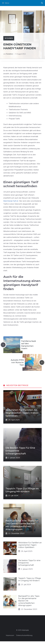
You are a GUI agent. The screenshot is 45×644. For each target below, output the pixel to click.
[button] (42, 3)
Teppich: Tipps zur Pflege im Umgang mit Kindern (30, 579)
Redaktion (10, 54)
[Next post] (42, 362)
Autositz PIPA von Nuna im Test (17, 362)
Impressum (10, 635)
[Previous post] (3, 345)
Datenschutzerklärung (24, 635)
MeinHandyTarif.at (11, 201)
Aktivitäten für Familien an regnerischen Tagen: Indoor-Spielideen (22, 413)
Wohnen (9, 38)
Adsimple (25, 630)
